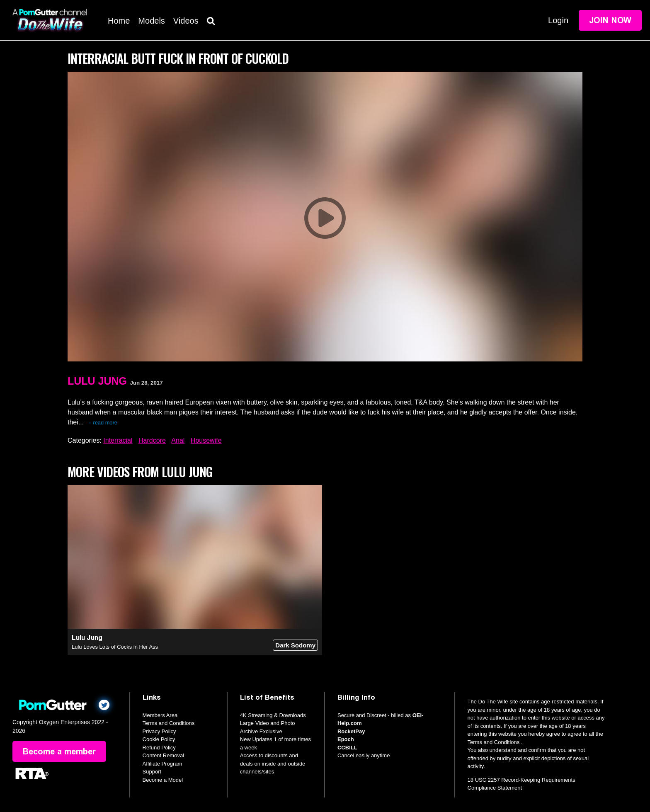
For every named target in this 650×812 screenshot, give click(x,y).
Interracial (118, 440)
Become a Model (163, 780)
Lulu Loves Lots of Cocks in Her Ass (115, 647)
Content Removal (163, 755)
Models (151, 21)
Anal (178, 440)
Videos (186, 21)
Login (558, 20)
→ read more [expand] (102, 423)
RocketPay (351, 731)
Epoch (346, 739)
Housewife (206, 440)
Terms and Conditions (169, 723)
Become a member (59, 751)
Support (152, 772)
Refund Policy (159, 748)
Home (119, 21)
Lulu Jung (97, 381)
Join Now (610, 20)
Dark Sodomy (295, 645)
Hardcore (152, 440)
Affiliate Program (162, 764)
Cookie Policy (159, 739)
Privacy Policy (159, 731)
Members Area (160, 715)
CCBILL (347, 748)
